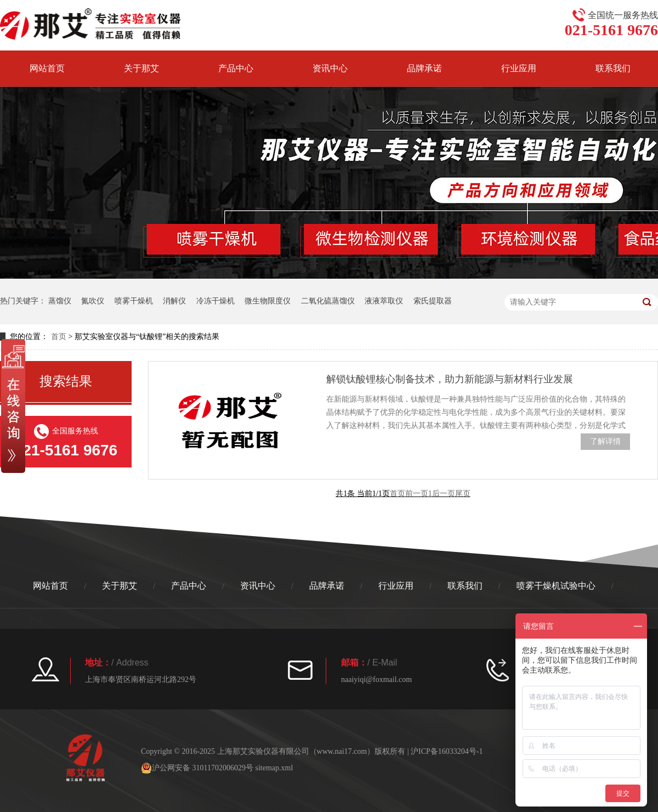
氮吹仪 (93, 301)
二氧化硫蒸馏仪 (328, 301)
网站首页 (47, 68)
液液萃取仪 (384, 301)
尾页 (463, 494)
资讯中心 (330, 68)
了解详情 (605, 441)
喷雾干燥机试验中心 (556, 586)
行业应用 (519, 68)
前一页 (417, 494)
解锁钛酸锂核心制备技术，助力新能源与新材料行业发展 (450, 379)
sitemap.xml (274, 768)
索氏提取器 (433, 301)
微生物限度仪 (268, 301)
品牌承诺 (424, 68)
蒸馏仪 (60, 301)
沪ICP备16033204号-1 (447, 751)
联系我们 (465, 586)
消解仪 (174, 301)
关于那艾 (141, 68)
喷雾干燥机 (134, 301)
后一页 (444, 494)
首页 (59, 337)
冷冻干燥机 (215, 301)
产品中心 (236, 68)
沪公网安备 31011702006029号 (197, 768)
